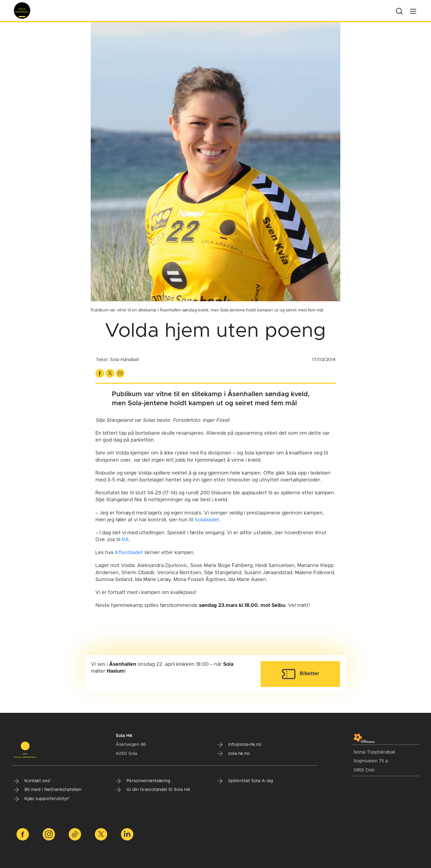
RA (125, 540)
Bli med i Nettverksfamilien (48, 790)
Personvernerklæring (143, 781)
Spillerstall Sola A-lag (245, 781)
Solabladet (207, 520)
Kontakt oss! (32, 781)
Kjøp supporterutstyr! (42, 799)
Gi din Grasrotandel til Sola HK (153, 790)
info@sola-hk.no (239, 745)
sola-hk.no (234, 754)
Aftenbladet (129, 553)
